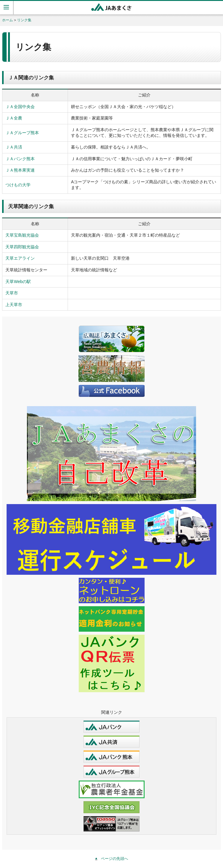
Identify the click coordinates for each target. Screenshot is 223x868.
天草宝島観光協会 (22, 235)
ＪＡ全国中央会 (20, 107)
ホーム (7, 20)
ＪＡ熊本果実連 (20, 170)
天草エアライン (20, 258)
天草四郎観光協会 (22, 247)
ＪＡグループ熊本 (22, 133)
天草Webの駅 (18, 282)
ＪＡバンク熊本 (20, 159)
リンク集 (24, 20)
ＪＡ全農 (14, 118)
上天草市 (14, 305)
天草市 (12, 293)
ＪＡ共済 (14, 147)
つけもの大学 (18, 185)
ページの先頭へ (114, 859)
